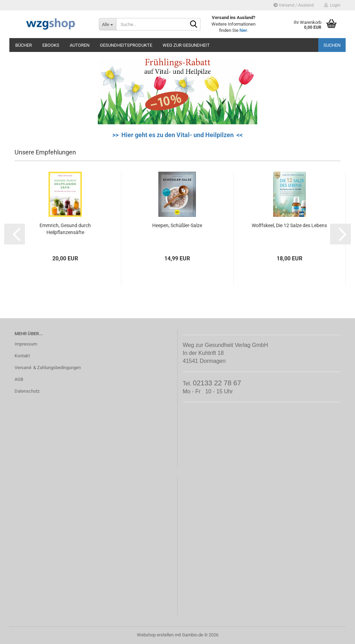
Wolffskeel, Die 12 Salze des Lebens (289, 225)
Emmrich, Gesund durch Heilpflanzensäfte (65, 229)
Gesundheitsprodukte (126, 45)
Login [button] (332, 5)
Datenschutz (27, 391)
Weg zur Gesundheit (186, 45)
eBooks (51, 45)
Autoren (80, 45)
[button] (15, 234)
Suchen (332, 45)
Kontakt (22, 356)
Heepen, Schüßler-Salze (177, 225)
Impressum (26, 344)
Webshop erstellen (155, 635)
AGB (19, 379)
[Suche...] (107, 24)
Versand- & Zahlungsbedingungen (48, 368)
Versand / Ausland (294, 5)
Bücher (24, 45)
